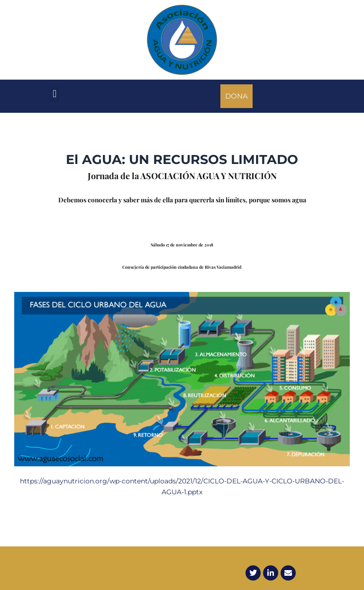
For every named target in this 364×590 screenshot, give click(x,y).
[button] (55, 94)
